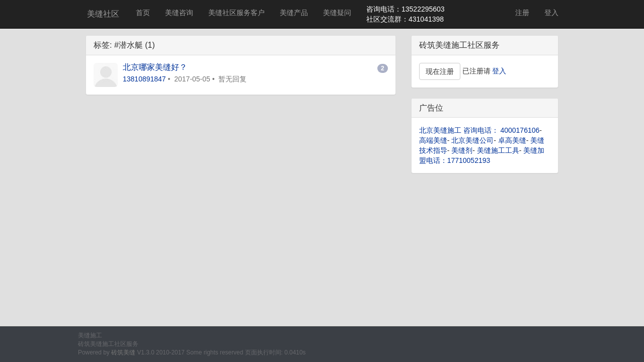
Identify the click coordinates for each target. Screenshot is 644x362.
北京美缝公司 (472, 140)
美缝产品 (294, 13)
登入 (551, 13)
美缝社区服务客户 (236, 13)
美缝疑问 (337, 13)
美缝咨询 (179, 13)
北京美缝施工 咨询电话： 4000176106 (479, 130)
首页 (143, 13)
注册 (522, 13)
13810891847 (144, 79)
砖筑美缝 (123, 352)
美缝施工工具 (498, 150)
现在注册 (440, 71)
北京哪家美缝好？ (155, 67)
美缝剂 (462, 150)
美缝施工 (90, 335)
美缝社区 (103, 14)
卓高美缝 (512, 140)
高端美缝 (433, 140)
